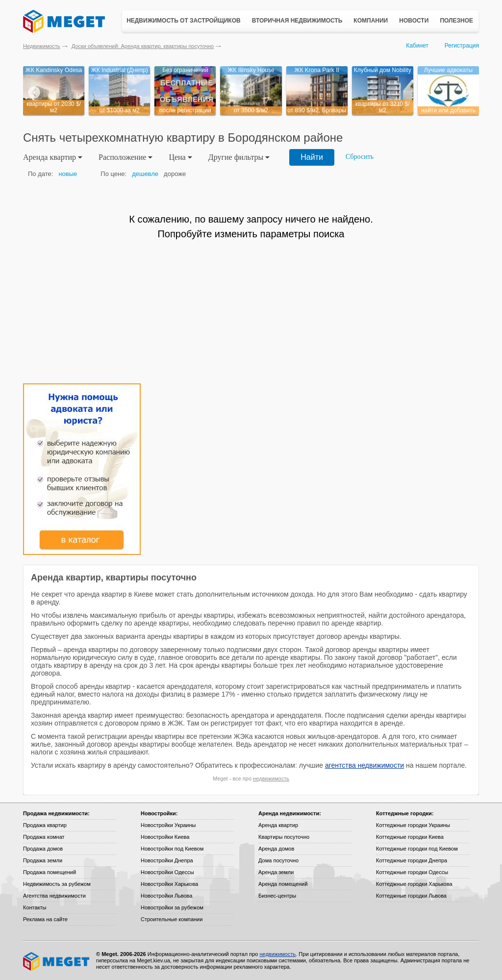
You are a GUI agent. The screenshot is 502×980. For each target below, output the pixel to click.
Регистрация (462, 46)
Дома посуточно (278, 860)
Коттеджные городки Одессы (412, 872)
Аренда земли (276, 872)
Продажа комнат (44, 837)
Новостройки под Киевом (172, 849)
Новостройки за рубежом (172, 907)
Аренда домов (276, 849)
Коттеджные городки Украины (413, 825)
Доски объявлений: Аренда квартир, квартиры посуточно (143, 46)
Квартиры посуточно (284, 837)
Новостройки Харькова (169, 884)
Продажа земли (43, 860)
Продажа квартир (45, 825)
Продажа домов (43, 849)
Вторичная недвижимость (297, 21)
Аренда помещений (283, 884)
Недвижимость (42, 46)
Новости (414, 21)
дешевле (145, 174)
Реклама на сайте (45, 919)
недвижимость (271, 779)
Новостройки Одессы (167, 872)
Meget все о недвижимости (57, 961)
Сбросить (360, 157)
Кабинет (417, 46)
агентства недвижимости (364, 765)
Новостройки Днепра (167, 860)
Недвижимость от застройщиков (184, 21)
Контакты (35, 907)
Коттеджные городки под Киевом (417, 849)
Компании (371, 21)
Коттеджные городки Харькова (414, 884)
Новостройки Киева (165, 837)
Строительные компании (172, 919)
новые (68, 174)
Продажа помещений (50, 872)
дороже (175, 174)
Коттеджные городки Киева (410, 837)
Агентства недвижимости (54, 896)
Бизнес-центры (277, 896)
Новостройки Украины (168, 825)
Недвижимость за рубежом (57, 884)
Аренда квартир (278, 825)
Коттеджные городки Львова (411, 896)
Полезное (456, 21)
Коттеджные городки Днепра (412, 860)
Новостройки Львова (166, 896)
